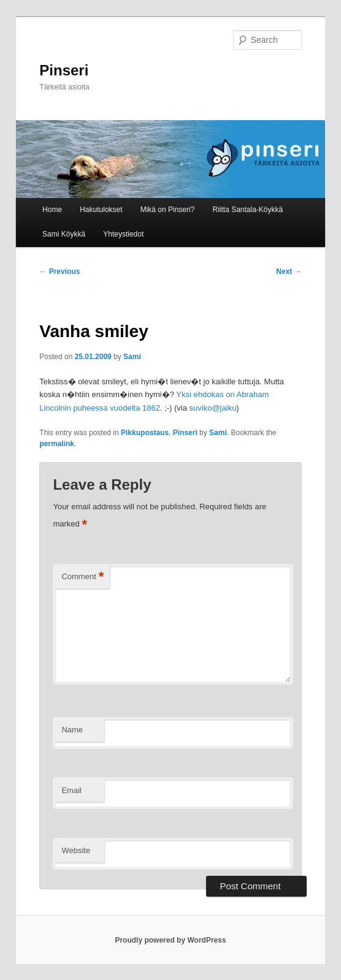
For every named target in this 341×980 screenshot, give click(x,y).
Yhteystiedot (123, 234)
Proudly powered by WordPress (170, 940)
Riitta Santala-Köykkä (247, 210)
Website (76, 850)
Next (289, 272)
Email (71, 790)
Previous (59, 272)
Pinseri (64, 70)
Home (52, 210)
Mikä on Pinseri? (168, 210)
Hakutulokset (101, 210)
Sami (132, 357)
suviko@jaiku (213, 408)
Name (72, 730)
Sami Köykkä (64, 234)
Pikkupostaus (145, 433)
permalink (57, 444)
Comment (82, 577)
